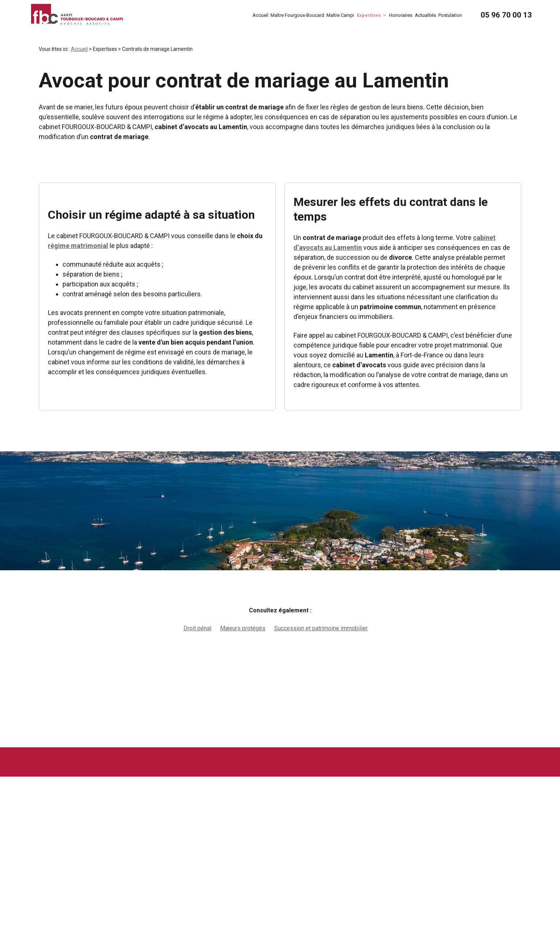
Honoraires (401, 15)
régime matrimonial (78, 246)
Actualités (425, 15)
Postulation (450, 15)
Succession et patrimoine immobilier (321, 628)
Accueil (260, 15)
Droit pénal (197, 628)
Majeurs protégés (243, 628)
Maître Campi (340, 15)
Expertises (369, 15)
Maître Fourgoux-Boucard (297, 15)
